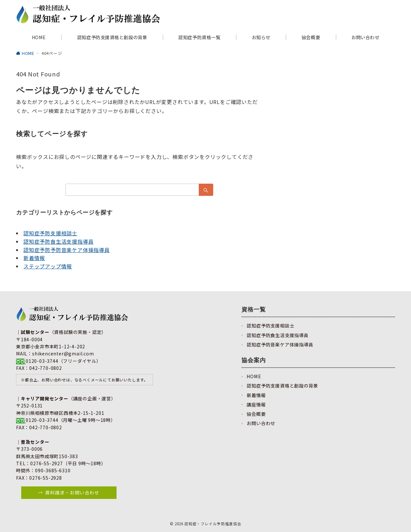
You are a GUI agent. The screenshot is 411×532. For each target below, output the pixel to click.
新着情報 (34, 258)
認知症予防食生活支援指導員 (58, 241)
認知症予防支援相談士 (50, 233)
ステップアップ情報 (48, 266)
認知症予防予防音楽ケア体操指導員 (67, 250)
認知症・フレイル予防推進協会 (213, 524)
